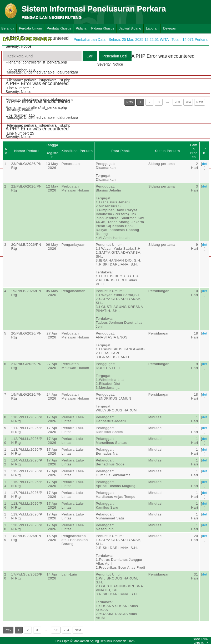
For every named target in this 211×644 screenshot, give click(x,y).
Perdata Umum (30, 28)
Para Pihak (120, 151)
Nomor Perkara (27, 151)
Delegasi (170, 28)
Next (200, 102)
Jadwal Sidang (130, 28)
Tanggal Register (52, 151)
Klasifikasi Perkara (77, 151)
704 (188, 102)
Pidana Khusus (103, 28)
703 (177, 102)
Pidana (81, 28)
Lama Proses (194, 151)
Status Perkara (167, 151)
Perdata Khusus (59, 28)
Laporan (152, 28)
